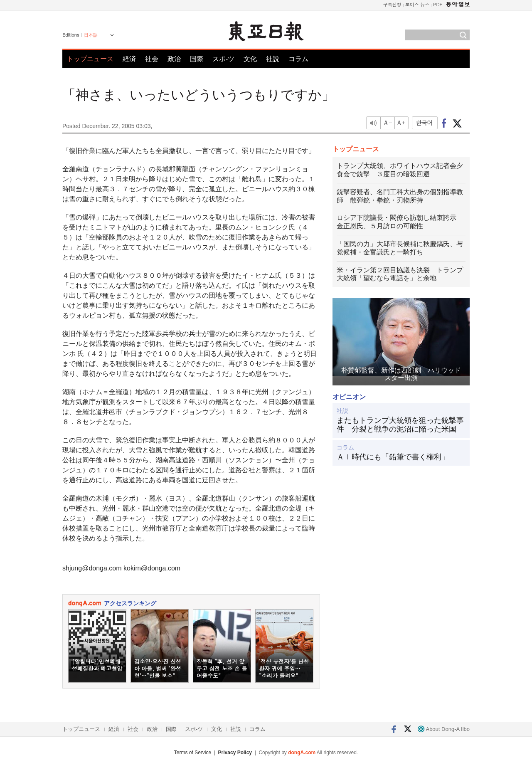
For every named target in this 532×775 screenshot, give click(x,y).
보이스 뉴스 (417, 4)
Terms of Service (193, 753)
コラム (298, 59)
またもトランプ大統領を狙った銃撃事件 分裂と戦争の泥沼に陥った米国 (400, 425)
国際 (197, 59)
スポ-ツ (223, 59)
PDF (438, 4)
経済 (129, 59)
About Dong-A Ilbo (444, 729)
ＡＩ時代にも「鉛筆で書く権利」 (393, 457)
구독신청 (392, 4)
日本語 (91, 35)
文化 (250, 59)
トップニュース (90, 59)
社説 (273, 59)
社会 (152, 59)
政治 (174, 59)
